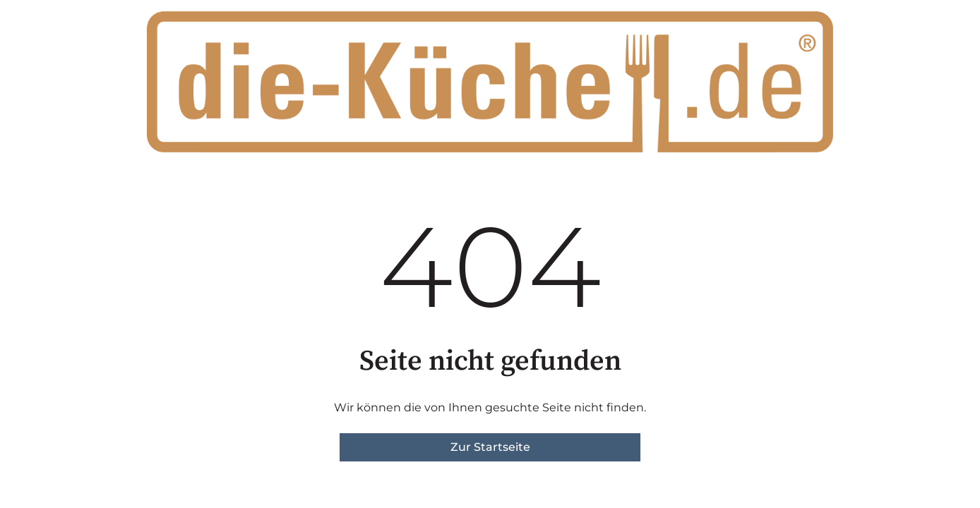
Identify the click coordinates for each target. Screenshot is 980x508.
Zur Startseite (490, 447)
